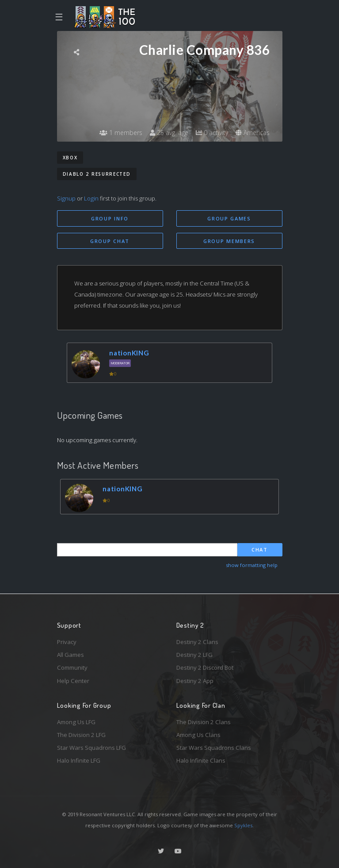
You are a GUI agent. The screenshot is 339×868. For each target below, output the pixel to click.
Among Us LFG (76, 722)
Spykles (243, 825)
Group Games (229, 218)
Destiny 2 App (195, 681)
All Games (70, 655)
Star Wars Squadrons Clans (214, 748)
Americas (253, 133)
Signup (66, 198)
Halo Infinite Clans (201, 760)
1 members (121, 133)
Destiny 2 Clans (197, 642)
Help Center (73, 681)
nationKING (129, 353)
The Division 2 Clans (204, 722)
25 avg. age (169, 133)
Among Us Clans (198, 735)
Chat (260, 550)
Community (72, 667)
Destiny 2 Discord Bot (205, 667)
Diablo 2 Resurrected (97, 174)
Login (91, 198)
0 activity (212, 133)
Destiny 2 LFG (194, 655)
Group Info (110, 218)
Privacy (67, 642)
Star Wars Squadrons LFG (91, 748)
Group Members (229, 241)
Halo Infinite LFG (79, 760)
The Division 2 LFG (81, 735)
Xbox (70, 158)
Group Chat (110, 241)
